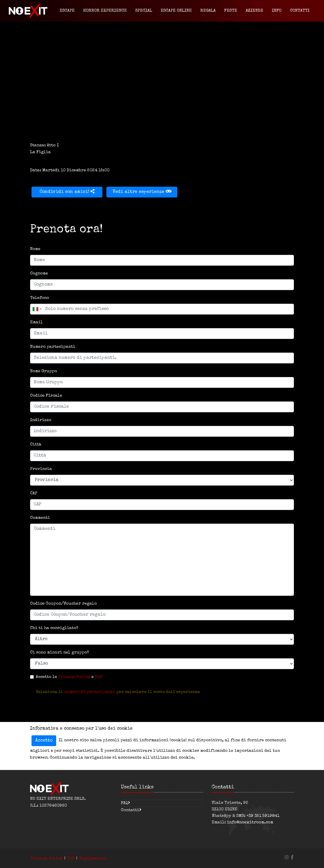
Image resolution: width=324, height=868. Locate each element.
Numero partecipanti (53, 347)
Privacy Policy (74, 677)
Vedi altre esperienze (142, 192)
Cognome (39, 273)
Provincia (41, 469)
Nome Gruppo (44, 371)
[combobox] (37, 309)
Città (36, 445)
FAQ (124, 803)
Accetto (44, 741)
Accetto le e (69, 677)
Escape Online (176, 11)
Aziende (254, 11)
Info (277, 11)
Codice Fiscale (46, 396)
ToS (98, 677)
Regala (208, 11)
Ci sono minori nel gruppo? (60, 652)
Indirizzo (41, 420)
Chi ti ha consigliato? (54, 628)
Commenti (40, 518)
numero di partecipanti (90, 692)
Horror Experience (105, 11)
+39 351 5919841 (263, 816)
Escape (67, 11)
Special (144, 11)
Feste (231, 11)
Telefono (40, 298)
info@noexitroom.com (250, 822)
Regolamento (93, 858)
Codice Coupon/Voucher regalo (63, 604)
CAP (34, 493)
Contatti (300, 11)
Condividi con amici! (67, 192)
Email (36, 322)
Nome (35, 249)
